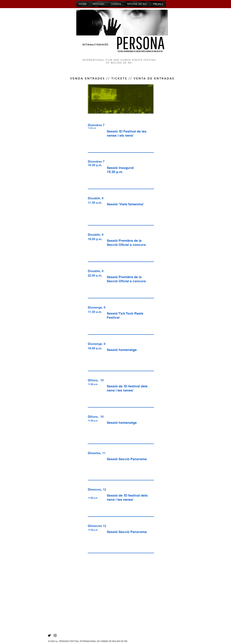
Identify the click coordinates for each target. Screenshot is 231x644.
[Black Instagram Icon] (55, 635)
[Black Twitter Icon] (49, 635)
